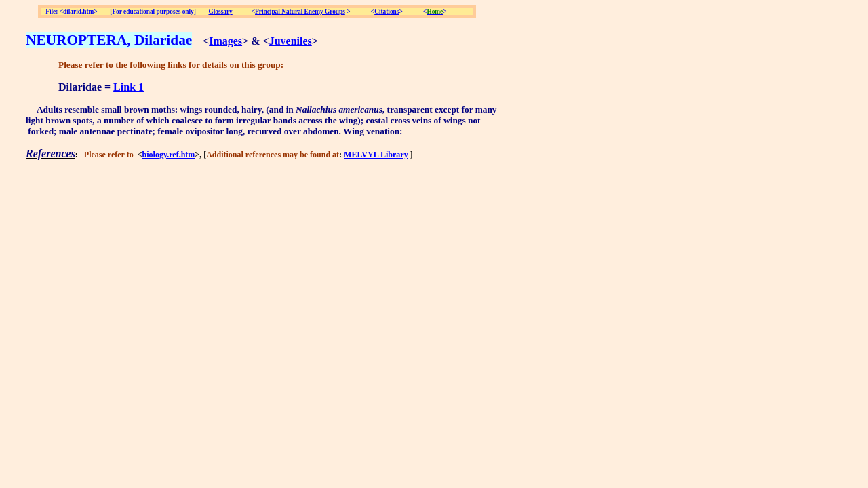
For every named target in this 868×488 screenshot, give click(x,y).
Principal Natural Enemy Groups (300, 12)
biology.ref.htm (169, 155)
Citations (387, 12)
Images (225, 41)
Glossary (221, 12)
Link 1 (129, 87)
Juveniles (291, 41)
